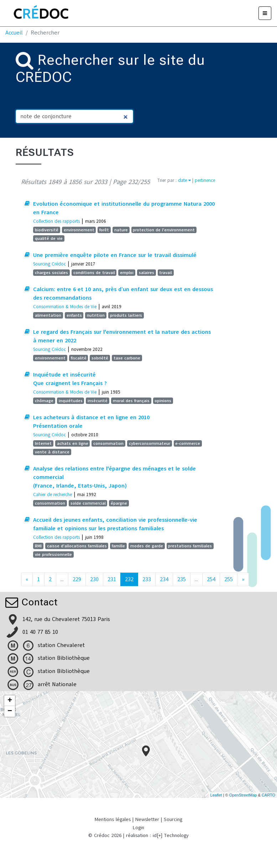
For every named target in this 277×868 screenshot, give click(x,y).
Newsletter (147, 819)
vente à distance (52, 452)
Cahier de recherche (53, 495)
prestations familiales (190, 546)
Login (138, 828)
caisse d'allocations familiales (77, 546)
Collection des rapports (56, 221)
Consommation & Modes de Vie (65, 307)
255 (229, 579)
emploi (127, 273)
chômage (44, 401)
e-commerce (188, 443)
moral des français (131, 401)
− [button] (10, 711)
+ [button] (10, 701)
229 (77, 579)
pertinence (205, 180)
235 (182, 579)
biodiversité (47, 230)
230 (94, 579)
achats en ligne (73, 443)
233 (147, 579)
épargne (119, 503)
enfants (74, 315)
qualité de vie (49, 238)
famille (118, 546)
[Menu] (265, 13)
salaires (147, 273)
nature (121, 230)
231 (112, 579)
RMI (38, 546)
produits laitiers (126, 315)
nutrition (96, 315)
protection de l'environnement (164, 230)
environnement (79, 230)
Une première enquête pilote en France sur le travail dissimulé (115, 255)
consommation (108, 443)
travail (166, 273)
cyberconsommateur (150, 443)
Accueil (14, 33)
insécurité (98, 401)
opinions (163, 401)
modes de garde (147, 546)
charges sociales (51, 273)
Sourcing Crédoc (49, 264)
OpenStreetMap (243, 795)
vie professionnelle (53, 554)
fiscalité (79, 358)
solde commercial (88, 503)
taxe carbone (127, 358)
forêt (104, 230)
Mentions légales (113, 819)
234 (164, 579)
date (184, 180)
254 (211, 579)
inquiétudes (71, 401)
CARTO (268, 795)
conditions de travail (94, 273)
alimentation (48, 315)
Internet (43, 443)
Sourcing (173, 819)
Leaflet (216, 795)
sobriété (100, 358)
